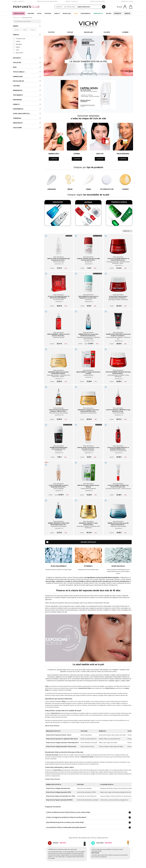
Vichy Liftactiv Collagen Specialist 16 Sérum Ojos (61, 746)
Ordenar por (127, 231)
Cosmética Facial (19, 39)
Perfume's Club (17, 17)
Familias (27, 35)
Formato (27, 104)
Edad (27, 67)
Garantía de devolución (97, 1)
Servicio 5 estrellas (72, 1)
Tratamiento (27, 95)
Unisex (33, 30)
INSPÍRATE (59, 7)
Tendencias (27, 118)
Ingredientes (27, 90)
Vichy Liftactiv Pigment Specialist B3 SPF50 (59, 800)
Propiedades (27, 100)
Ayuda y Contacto (18, 1)
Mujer (25, 30)
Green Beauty (98, 13)
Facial (39, 13)
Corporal (48, 13)
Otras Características (27, 114)
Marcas (127, 13)
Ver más (109, 13)
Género (27, 26)
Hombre (17, 30)
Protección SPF (27, 81)
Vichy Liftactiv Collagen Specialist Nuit (58, 788)
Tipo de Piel (27, 62)
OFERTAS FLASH (19, 13)
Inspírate (118, 13)
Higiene (17, 47)
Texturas (27, 86)
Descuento (27, 58)
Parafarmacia (86, 13)
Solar (76, 13)
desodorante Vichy (52, 755)
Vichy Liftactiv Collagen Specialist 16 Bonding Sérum (62, 743)
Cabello (57, 13)
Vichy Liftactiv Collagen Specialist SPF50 (58, 792)
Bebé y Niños (18, 53)
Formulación (27, 76)
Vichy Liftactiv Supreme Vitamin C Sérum (59, 735)
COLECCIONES (27, 128)
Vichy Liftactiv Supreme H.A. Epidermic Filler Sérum (62, 739)
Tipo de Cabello (27, 72)
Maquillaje (67, 13)
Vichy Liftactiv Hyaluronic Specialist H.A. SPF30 (60, 796)
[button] (45, 851)
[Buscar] (104, 7)
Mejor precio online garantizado (47, 1)
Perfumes (31, 13)
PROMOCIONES (70, 7)
